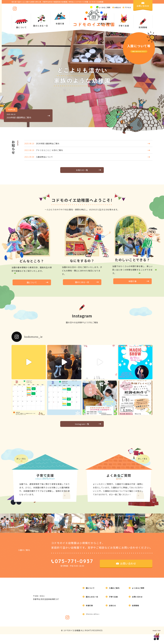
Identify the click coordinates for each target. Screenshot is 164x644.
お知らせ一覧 (82, 173)
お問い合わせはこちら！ (139, 51)
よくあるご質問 (139, 610)
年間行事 (133, 285)
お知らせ (113, 621)
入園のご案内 (26, 578)
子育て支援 (114, 615)
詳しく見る (22, 484)
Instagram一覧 (82, 429)
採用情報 (143, 27)
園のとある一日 (82, 286)
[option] (74, 547)
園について (32, 287)
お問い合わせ (138, 615)
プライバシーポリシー (95, 626)
